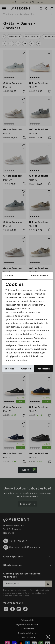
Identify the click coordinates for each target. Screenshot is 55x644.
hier (39, 345)
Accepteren (44, 369)
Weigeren (26, 369)
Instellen (10, 369)
